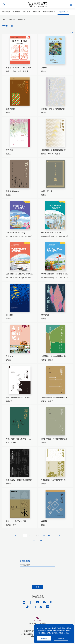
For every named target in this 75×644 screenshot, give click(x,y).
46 (49, 535)
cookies (47, 628)
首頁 (4, 19)
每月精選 (37, 11)
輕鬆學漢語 (48, 11)
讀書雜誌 (16, 11)
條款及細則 (33, 623)
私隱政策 (43, 623)
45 (44, 535)
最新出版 (6, 11)
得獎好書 (27, 11)
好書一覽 (62, 12)
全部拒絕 (61, 638)
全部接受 (44, 638)
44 (39, 535)
